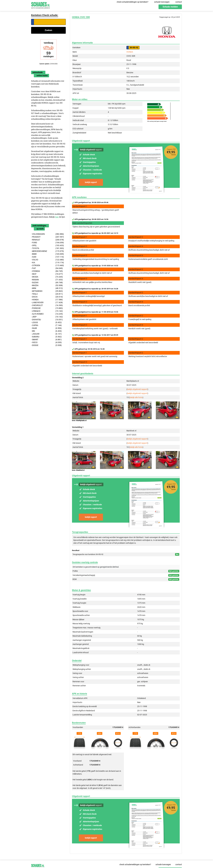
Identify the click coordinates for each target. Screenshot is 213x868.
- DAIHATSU (47, 320)
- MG (46, 331)
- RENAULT (47, 240)
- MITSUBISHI (47, 291)
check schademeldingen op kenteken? (133, 2)
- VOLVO (47, 260)
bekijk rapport (91, 182)
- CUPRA (46, 325)
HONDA (130, 52)
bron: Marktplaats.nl (79, 420)
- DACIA (47, 297)
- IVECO (46, 342)
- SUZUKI (47, 283)
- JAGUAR (46, 334)
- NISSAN (47, 280)
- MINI (47, 288)
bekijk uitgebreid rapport (137, 389)
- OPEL (47, 245)
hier (57, 217)
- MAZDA (47, 285)
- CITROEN (47, 265)
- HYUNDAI (47, 271)
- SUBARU (46, 337)
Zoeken (48, 30)
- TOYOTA (47, 248)
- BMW (47, 254)
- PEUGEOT (47, 237)
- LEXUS (46, 322)
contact (179, 2)
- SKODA (47, 277)
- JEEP (47, 317)
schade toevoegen (162, 2)
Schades (40, 5)
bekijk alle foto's (136, 397)
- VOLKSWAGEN (47, 234)
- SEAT (47, 274)
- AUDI (47, 257)
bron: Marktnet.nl (78, 470)
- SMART (46, 340)
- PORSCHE (47, 308)
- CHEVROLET (47, 305)
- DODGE (46, 345)
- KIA (47, 263)
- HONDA (47, 300)
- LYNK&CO (47, 311)
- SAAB (46, 328)
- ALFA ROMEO (47, 314)
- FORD (47, 243)
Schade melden (170, 7)
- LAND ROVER (47, 303)
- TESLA (47, 294)
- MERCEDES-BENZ (47, 251)
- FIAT (47, 268)
